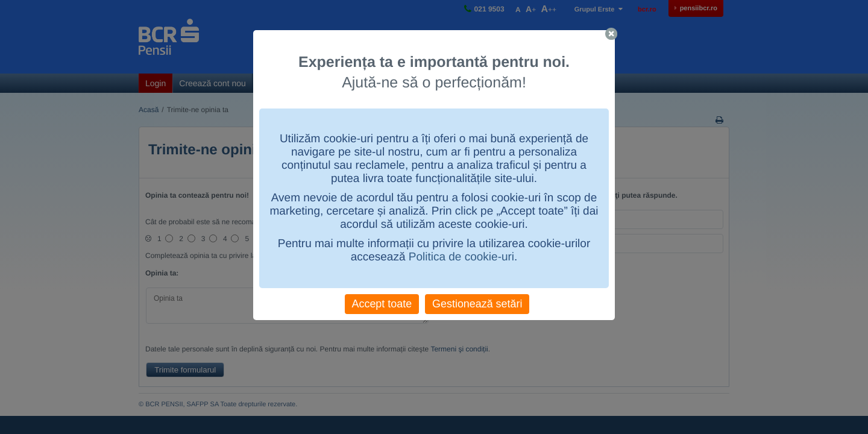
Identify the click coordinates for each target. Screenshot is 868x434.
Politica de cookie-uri (461, 257)
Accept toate (382, 304)
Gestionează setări (477, 304)
